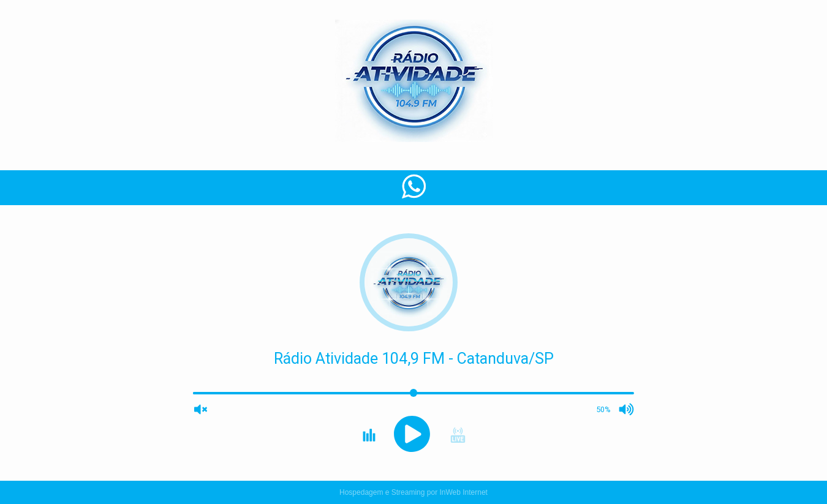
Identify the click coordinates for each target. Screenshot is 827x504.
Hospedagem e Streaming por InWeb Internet (413, 492)
